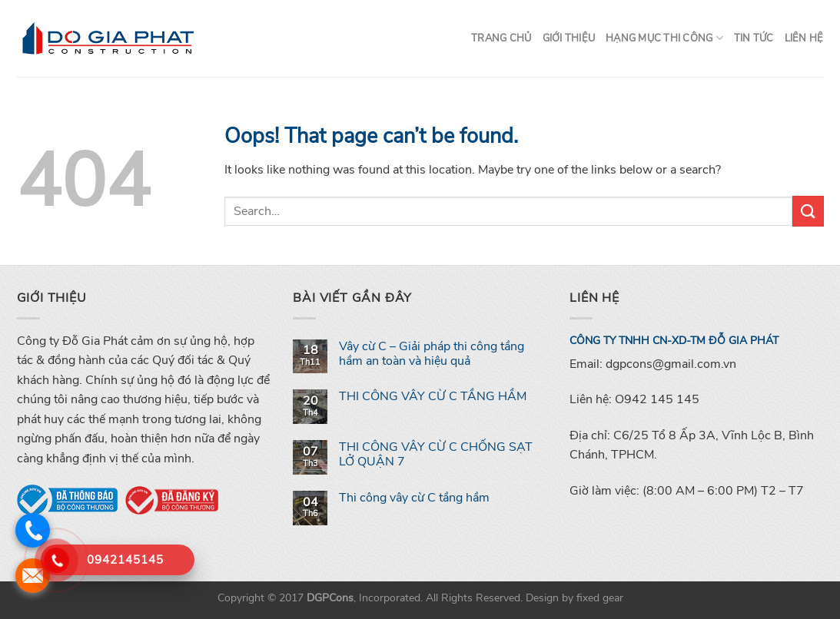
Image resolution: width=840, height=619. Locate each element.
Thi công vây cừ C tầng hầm (414, 498)
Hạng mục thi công (664, 38)
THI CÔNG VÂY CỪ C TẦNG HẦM (433, 397)
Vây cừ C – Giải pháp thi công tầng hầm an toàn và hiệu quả (432, 354)
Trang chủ (501, 38)
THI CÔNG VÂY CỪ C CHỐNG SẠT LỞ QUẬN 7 (436, 455)
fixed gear (600, 597)
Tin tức (754, 38)
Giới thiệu (569, 38)
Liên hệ (804, 38)
